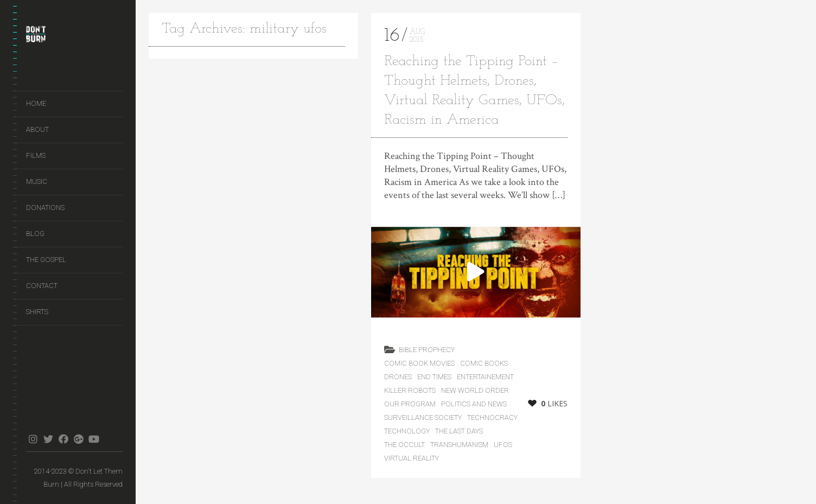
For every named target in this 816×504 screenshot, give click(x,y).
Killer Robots (410, 390)
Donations (45, 208)
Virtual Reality (412, 458)
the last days (459, 431)
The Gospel (46, 260)
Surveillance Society (423, 417)
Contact (42, 286)
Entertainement (485, 377)
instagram (33, 439)
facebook (63, 439)
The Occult (404, 445)
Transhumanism (459, 445)
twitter (48, 439)
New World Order (475, 390)
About (37, 129)
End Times (434, 377)
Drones (398, 377)
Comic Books (484, 363)
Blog (35, 234)
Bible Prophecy (427, 350)
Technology (407, 431)
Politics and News (474, 404)
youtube (94, 439)
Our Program (410, 404)
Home (36, 103)
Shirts (37, 312)
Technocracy (492, 417)
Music (37, 181)
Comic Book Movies (419, 363)
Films (36, 155)
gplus (78, 439)
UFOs (503, 445)
